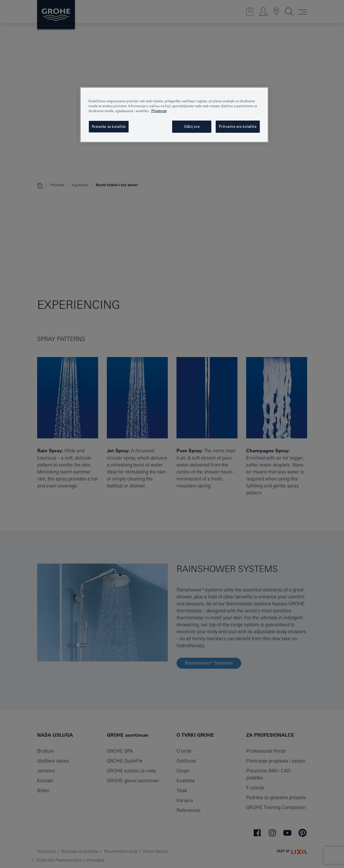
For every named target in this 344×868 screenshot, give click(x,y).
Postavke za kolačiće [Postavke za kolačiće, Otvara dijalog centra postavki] (109, 127)
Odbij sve (192, 127)
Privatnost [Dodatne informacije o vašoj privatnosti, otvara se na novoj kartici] (159, 111)
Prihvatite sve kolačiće (238, 127)
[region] (174, 115)
